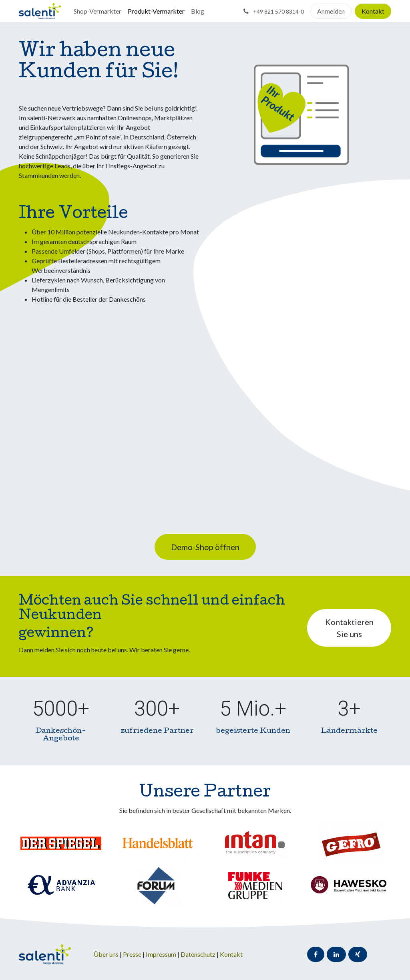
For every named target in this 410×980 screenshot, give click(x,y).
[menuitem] (97, 11)
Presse (132, 954)
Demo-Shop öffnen (205, 547)
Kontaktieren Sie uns (349, 628)
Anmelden (331, 11)
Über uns (106, 954)
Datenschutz (199, 954)
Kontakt (373, 11)
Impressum (162, 954)
